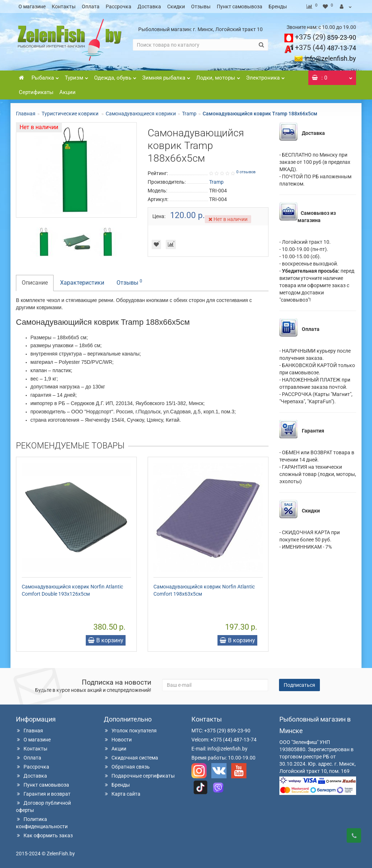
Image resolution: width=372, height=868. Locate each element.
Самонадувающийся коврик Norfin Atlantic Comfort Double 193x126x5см (72, 590)
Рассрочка (119, 7)
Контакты (64, 7)
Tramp (189, 114)
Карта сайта (122, 794)
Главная (26, 114)
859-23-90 (325, 37)
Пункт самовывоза (240, 7)
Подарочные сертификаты (139, 776)
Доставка (149, 7)
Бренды (278, 7)
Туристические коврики (71, 114)
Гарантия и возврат (43, 794)
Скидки (176, 7)
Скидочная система (131, 758)
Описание (35, 283)
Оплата (91, 7)
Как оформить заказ (44, 835)
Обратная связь (127, 767)
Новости (118, 740)
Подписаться (299, 685)
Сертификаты (36, 92)
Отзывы (201, 7)
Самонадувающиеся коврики (141, 114)
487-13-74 (325, 48)
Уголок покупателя (130, 731)
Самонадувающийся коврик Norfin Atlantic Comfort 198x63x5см (204, 590)
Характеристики (82, 283)
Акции (67, 92)
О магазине (32, 7)
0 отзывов (246, 172)
